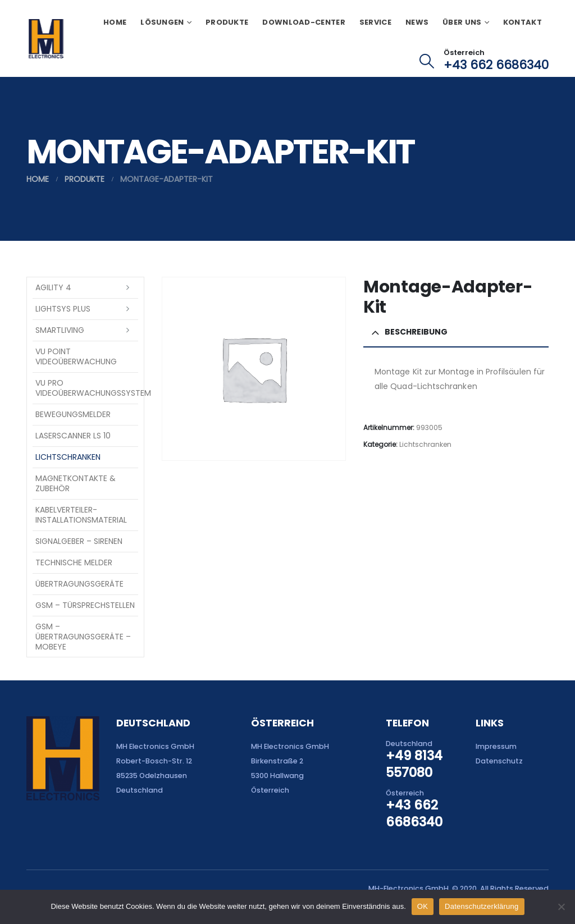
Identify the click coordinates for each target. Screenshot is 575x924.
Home (115, 22)
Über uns (462, 22)
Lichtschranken (425, 444)
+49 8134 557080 (414, 764)
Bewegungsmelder (73, 414)
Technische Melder (74, 562)
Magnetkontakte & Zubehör (76, 483)
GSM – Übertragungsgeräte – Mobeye (83, 637)
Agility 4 (53, 287)
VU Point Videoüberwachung (76, 356)
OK (423, 906)
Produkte (227, 22)
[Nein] (561, 907)
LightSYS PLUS (63, 309)
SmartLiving (60, 330)
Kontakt (522, 22)
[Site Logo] (46, 39)
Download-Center (304, 22)
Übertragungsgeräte (79, 584)
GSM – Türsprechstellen (85, 605)
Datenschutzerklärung (482, 906)
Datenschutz (499, 761)
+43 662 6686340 (496, 65)
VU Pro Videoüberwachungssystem (87, 388)
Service (375, 22)
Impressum (496, 746)
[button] (427, 61)
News (417, 22)
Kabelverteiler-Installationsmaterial (81, 515)
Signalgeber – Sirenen (79, 541)
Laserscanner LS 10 (73, 436)
